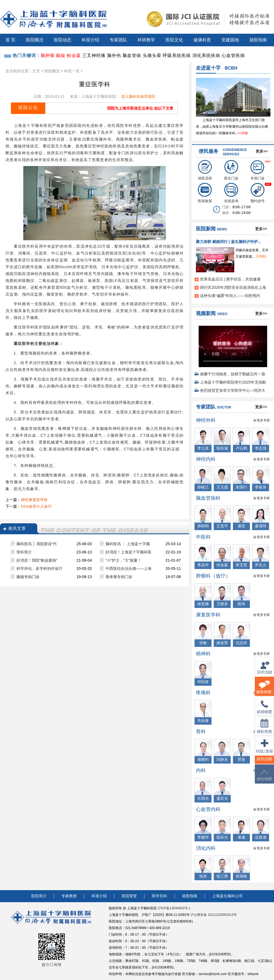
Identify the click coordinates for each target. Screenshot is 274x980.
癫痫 (61, 55)
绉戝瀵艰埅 (264, 750)
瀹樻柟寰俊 (264, 691)
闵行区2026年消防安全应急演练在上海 (233, 287)
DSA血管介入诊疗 (36, 506)
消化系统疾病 (206, 55)
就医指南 (258, 40)
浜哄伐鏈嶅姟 (264, 671)
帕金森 (74, 55)
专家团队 (118, 40)
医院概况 (35, 40)
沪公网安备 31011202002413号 (214, 915)
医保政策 (205, 193)
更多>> (262, 151)
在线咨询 (231, 193)
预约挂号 (258, 193)
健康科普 (202, 40)
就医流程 (205, 170)
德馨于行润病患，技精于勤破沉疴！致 (233, 374)
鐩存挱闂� (264, 762)
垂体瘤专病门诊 (119, 577)
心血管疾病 (233, 55)
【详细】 (261, 256)
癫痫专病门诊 (28, 577)
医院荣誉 (129, 896)
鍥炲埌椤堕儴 (264, 779)
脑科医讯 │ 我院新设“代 (37, 544)
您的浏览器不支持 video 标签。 (233, 345)
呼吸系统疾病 (177, 55)
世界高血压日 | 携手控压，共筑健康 (230, 279)
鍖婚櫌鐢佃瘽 (264, 710)
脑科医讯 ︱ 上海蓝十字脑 (128, 544)
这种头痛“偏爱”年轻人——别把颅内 (230, 296)
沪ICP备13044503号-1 (174, 908)
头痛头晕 (152, 55)
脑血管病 (132, 55)
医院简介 (39, 896)
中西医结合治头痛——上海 (129, 568)
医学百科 (159, 896)
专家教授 (69, 896)
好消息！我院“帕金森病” (37, 560)
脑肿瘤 (48, 55)
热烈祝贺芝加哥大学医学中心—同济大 (233, 390)
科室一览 (72, 71)
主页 (36, 71)
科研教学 (146, 40)
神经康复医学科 (34, 500)
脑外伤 (114, 55)
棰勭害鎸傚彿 (264, 729)
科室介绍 (90, 40)
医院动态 (62, 40)
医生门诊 (231, 170)
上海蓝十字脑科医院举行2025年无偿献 (233, 382)
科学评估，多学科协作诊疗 (39, 568)
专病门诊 (258, 170)
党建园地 (230, 40)
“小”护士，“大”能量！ (123, 560)
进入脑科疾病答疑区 (138, 96)
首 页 (10, 40)
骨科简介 (24, 552)
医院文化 (174, 40)
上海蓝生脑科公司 (227, 896)
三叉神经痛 (94, 55)
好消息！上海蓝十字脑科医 (129, 552)
